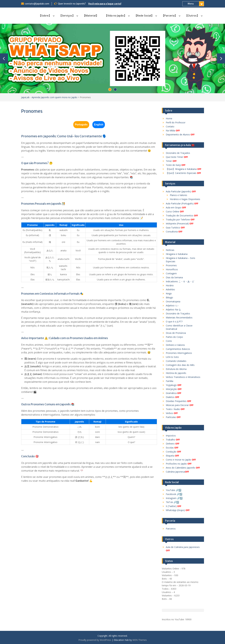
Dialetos (172, 397)
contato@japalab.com (37, 4)
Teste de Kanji (176, 165)
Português (81, 125)
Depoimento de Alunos (180, 134)
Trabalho (173, 440)
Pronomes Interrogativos (179, 353)
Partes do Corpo (174, 337)
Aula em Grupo (176, 207)
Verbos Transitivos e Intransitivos (183, 377)
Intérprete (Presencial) (180, 224)
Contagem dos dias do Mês (180, 365)
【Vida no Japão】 (116, 16)
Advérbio (170, 289)
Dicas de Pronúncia (176, 333)
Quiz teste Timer (177, 157)
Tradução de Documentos (182, 215)
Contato (170, 126)
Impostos (171, 436)
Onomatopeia (173, 301)
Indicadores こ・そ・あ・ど (180, 281)
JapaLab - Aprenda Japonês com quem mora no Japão (49, 97)
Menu (191, 4)
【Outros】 (192, 16)
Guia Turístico (175, 228)
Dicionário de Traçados (178, 153)
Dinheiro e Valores (175, 345)
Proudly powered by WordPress (95, 640)
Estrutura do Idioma (176, 369)
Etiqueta (172, 456)
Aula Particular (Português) (182, 203)
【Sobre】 (45, 16)
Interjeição (174, 389)
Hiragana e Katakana (177, 254)
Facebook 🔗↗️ (174, 494)
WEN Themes (140, 640)
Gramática (174, 393)
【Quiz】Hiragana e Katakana (184, 169)
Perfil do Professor (176, 122)
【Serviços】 (67, 16)
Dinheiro (173, 444)
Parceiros (171, 529)
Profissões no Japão (179, 464)
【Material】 (91, 16)
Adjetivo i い (172, 305)
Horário (170, 285)
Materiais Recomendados (179, 318)
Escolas (172, 448)
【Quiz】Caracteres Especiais (183, 173)
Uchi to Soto (172, 357)
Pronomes (171, 265)
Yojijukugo (174, 385)
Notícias (170, 250)
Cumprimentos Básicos (178, 349)
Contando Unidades (176, 361)
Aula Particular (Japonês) (181, 191)
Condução (173, 452)
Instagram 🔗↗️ (174, 498)
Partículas (173, 417)
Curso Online (175, 211)
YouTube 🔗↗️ (174, 490)
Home (169, 118)
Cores (169, 341)
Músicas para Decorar (180, 405)
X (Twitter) (174, 506)
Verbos (172, 413)
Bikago (169, 297)
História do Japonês (176, 373)
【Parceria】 (169, 16)
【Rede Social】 (144, 16)
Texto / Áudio (175, 409)
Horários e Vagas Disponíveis (185, 199)
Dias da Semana (174, 277)
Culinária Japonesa (177, 472)
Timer (171, 161)
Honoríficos (172, 269)
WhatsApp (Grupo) (178, 510)
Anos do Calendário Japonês (183, 468)
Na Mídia (173, 130)
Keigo (169, 293)
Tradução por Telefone (180, 220)
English (99, 125)
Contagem (171, 273)
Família (170, 381)
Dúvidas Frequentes (178, 401)
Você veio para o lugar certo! (105, 4)
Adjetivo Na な (173, 309)
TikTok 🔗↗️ (172, 502)
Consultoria (174, 232)
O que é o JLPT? (174, 322)
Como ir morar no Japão (181, 460)
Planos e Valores (178, 195)
